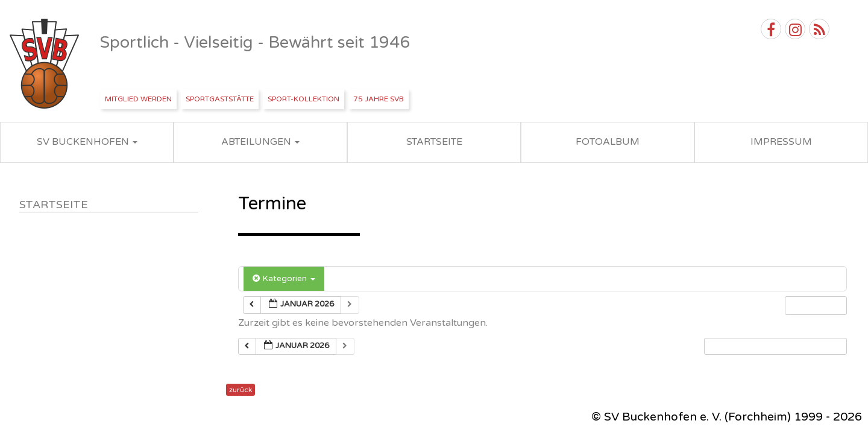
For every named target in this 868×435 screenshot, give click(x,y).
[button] (775, 347)
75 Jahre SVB (379, 99)
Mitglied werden (138, 99)
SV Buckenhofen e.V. (46, 64)
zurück (241, 390)
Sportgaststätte (220, 99)
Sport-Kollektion (303, 99)
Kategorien (284, 278)
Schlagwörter (373, 278)
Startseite (54, 205)
